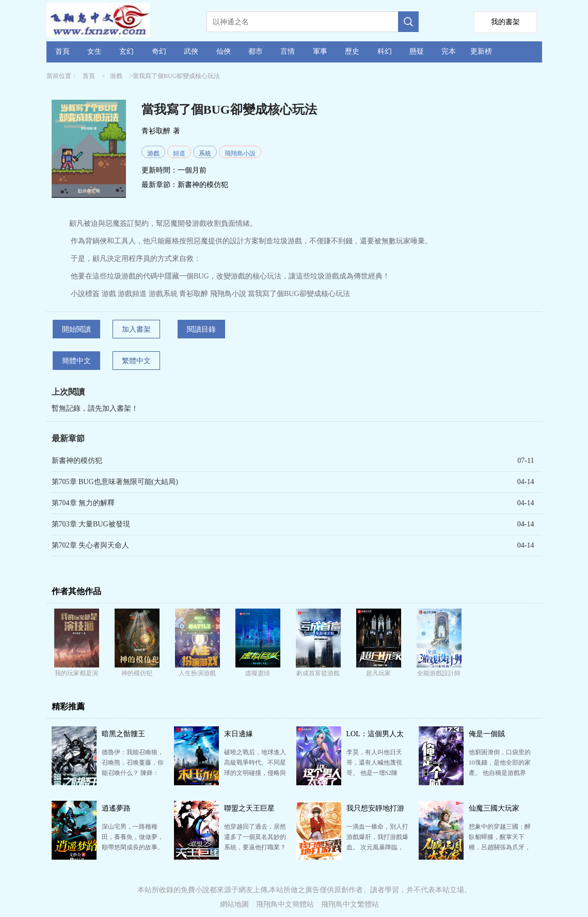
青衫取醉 (156, 131)
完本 (449, 51)
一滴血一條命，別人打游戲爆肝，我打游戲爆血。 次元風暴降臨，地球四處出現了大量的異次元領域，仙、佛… (377, 847)
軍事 (320, 51)
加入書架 (136, 329)
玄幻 (126, 51)
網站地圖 (234, 904)
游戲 (116, 76)
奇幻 (159, 51)
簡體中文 (76, 361)
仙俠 (224, 51)
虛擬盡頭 (258, 673)
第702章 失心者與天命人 (91, 545)
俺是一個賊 (487, 734)
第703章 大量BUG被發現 (91, 524)
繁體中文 (136, 361)
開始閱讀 (76, 329)
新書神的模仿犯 (203, 185)
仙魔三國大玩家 (494, 808)
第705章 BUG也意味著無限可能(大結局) (115, 482)
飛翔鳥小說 (240, 153)
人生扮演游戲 (197, 673)
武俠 (191, 51)
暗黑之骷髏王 (123, 734)
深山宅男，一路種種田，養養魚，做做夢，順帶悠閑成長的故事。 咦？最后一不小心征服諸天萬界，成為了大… (133, 847)
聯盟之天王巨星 (249, 808)
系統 (205, 153)
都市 (256, 51)
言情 (288, 51)
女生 (94, 51)
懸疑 (417, 51)
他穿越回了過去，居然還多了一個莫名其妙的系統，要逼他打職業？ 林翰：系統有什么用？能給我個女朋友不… (255, 847)
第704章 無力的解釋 (83, 503)
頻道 (179, 153)
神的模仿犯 (137, 673)
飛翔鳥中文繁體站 (350, 904)
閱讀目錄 (201, 329)
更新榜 (481, 51)
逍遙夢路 (116, 808)
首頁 (62, 51)
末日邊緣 (239, 734)
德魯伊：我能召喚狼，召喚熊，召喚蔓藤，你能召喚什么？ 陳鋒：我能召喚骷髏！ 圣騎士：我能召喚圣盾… (133, 773)
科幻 (385, 51)
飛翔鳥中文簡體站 (285, 904)
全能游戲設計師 (439, 673)
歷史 (352, 51)
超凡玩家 (378, 673)
